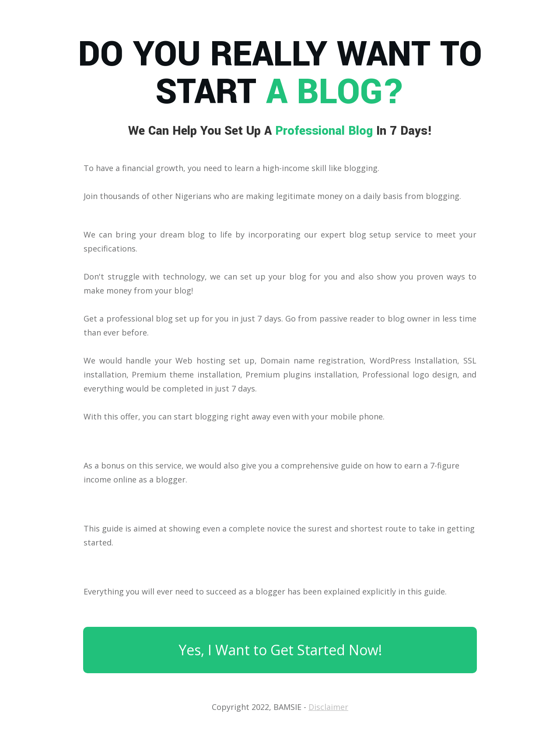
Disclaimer (328, 707)
